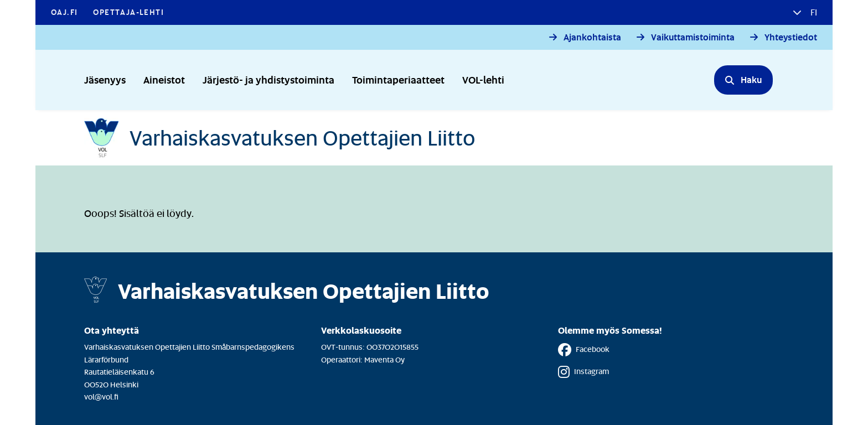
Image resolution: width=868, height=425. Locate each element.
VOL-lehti (483, 79)
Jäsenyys (105, 79)
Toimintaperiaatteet (398, 79)
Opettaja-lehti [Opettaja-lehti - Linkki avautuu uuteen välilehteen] (128, 12)
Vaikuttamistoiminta (693, 37)
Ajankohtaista (592, 37)
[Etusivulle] (280, 138)
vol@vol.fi (101, 397)
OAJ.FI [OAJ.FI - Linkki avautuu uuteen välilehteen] (64, 12)
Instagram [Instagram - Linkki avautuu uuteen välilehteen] (583, 372)
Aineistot (164, 79)
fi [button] (813, 12)
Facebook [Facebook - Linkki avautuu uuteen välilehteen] (584, 350)
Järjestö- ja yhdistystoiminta (268, 79)
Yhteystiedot (791, 37)
